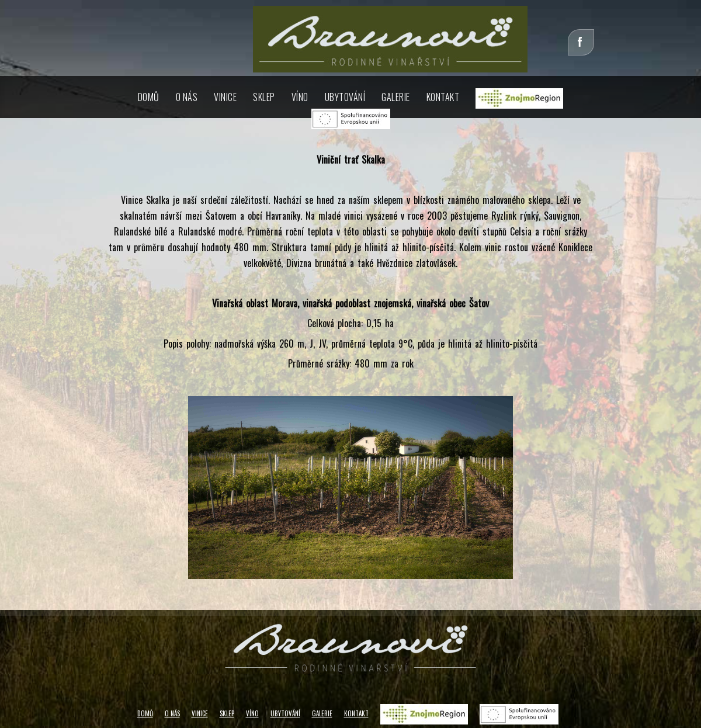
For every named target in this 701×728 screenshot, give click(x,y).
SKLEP (264, 97)
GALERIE (322, 713)
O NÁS (187, 97)
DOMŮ (149, 97)
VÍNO (300, 97)
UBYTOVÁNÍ (285, 713)
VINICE (225, 97)
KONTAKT (443, 97)
